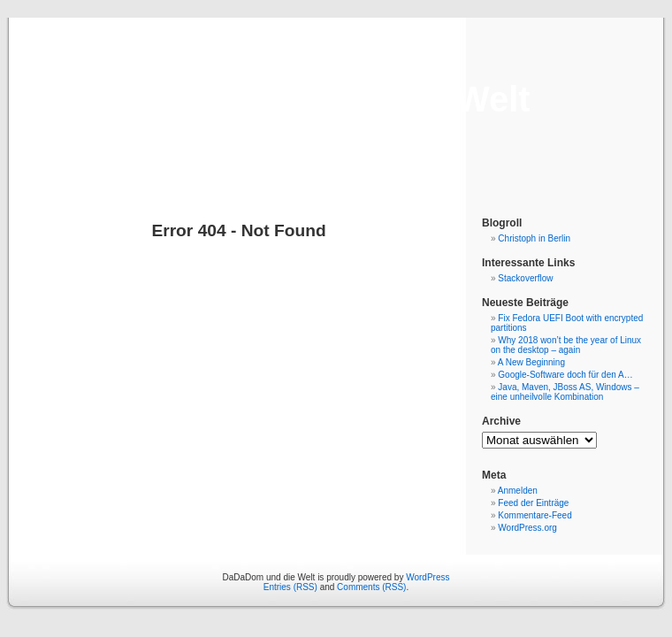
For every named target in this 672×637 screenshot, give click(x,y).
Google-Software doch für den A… (565, 375)
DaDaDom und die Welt (336, 99)
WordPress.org (527, 528)
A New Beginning (531, 362)
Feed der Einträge (533, 503)
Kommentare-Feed (535, 515)
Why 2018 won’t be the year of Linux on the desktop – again (566, 345)
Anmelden (518, 491)
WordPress (428, 577)
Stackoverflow (525, 278)
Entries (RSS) (290, 587)
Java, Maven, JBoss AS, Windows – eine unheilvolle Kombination (565, 392)
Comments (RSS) (371, 587)
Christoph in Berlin (534, 238)
